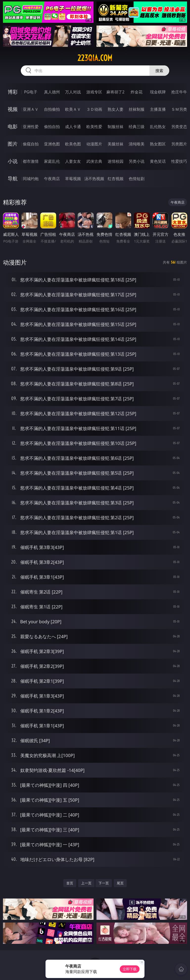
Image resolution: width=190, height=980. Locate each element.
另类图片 (179, 144)
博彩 (13, 92)
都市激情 (31, 161)
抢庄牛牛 (179, 92)
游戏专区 (94, 92)
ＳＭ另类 (179, 109)
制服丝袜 (116, 127)
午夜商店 (52, 179)
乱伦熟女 (158, 127)
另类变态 (179, 127)
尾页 (120, 883)
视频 (13, 109)
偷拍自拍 (52, 127)
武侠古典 (94, 161)
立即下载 (130, 969)
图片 (13, 144)
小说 (13, 161)
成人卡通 (73, 127)
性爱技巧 (179, 161)
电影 (13, 126)
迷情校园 (116, 161)
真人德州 (52, 92)
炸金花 (137, 92)
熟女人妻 (116, 109)
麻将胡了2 (115, 92)
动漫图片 (94, 144)
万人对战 (73, 92)
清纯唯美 (137, 144)
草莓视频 (73, 179)
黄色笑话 (158, 161)
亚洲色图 (52, 144)
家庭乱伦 (52, 161)
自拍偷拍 (52, 109)
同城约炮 (31, 179)
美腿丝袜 (116, 144)
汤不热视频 (94, 179)
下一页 (104, 883)
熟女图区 (158, 144)
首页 (70, 883)
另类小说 (137, 161)
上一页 (86, 883)
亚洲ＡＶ (31, 109)
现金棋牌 (158, 92)
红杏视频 (116, 179)
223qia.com (95, 58)
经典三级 (137, 127)
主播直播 (158, 109)
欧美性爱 (94, 127)
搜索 (159, 71)
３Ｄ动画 (94, 109)
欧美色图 (73, 144)
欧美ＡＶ (73, 109)
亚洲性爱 (31, 127)
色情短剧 (137, 179)
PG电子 (31, 92)
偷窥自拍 (31, 144)
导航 (13, 178)
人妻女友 (73, 161)
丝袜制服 (137, 109)
